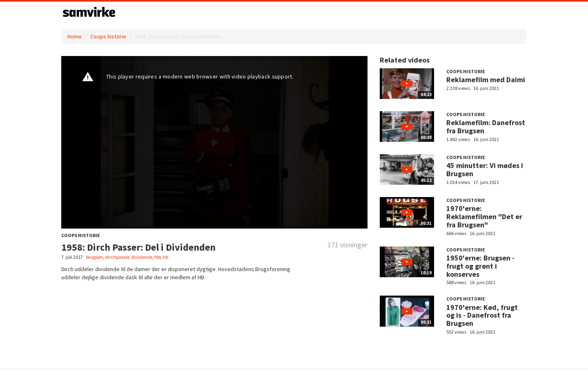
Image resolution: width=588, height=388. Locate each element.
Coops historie (108, 36)
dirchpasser (117, 257)
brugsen (95, 257)
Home (75, 36)
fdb (158, 257)
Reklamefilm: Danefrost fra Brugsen (486, 127)
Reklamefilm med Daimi (486, 80)
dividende (142, 257)
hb (166, 257)
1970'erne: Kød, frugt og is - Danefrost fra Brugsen (482, 315)
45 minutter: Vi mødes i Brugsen (485, 169)
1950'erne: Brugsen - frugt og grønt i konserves (480, 266)
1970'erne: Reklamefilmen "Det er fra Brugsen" (484, 216)
